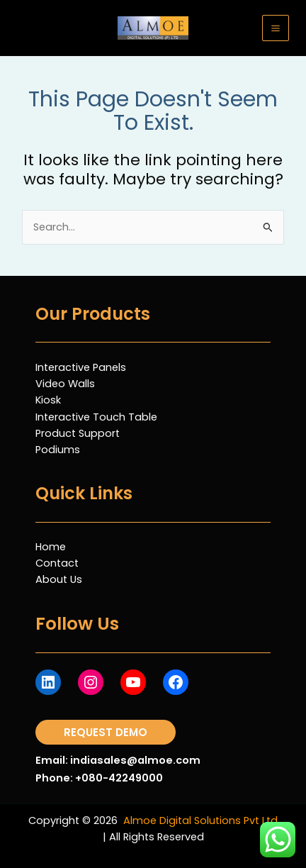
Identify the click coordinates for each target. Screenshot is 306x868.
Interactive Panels (81, 367)
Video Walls (65, 384)
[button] (106, 732)
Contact (57, 563)
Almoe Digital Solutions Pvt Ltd (200, 820)
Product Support (78, 433)
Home (51, 547)
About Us (59, 579)
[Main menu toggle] (276, 28)
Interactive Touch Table (96, 417)
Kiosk (48, 400)
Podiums (58, 450)
